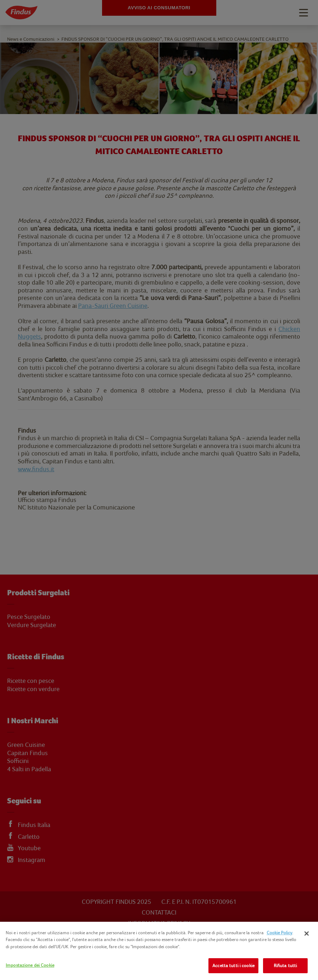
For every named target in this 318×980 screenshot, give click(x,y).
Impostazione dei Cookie (30, 965)
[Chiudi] (307, 934)
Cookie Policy (279, 933)
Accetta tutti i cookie (233, 966)
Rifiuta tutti (286, 966)
